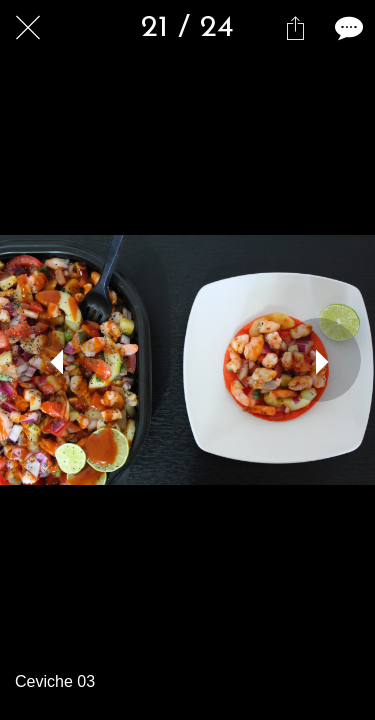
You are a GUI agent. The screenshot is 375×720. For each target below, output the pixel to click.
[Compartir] (295, 28)
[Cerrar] (28, 28)
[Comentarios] (347, 28)
